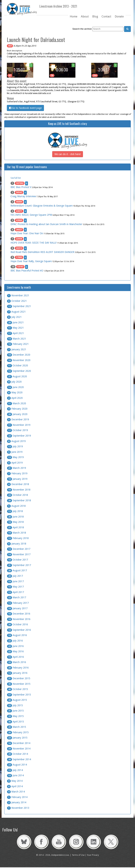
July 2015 (15, 705)
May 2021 (15, 328)
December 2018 (18, 484)
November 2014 (19, 749)
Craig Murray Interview (23, 196)
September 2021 (19, 306)
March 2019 (17, 468)
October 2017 (17, 560)
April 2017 (15, 592)
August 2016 (17, 635)
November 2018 (19, 490)
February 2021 (18, 344)
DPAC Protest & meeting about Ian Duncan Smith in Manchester (46, 224)
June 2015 (15, 711)
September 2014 (19, 759)
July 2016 (15, 641)
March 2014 (16, 792)
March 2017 (17, 597)
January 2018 (17, 544)
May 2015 (15, 716)
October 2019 (17, 430)
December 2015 (19, 678)
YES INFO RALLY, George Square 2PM (31, 215)
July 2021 (14, 317)
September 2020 (19, 371)
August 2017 (17, 570)
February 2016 (18, 668)
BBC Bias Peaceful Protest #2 (27, 271)
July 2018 (15, 511)
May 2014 (15, 781)
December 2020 (19, 355)
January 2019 (17, 479)
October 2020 (17, 365)
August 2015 (17, 700)
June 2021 (15, 322)
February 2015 (18, 732)
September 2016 (19, 630)
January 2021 (17, 349)
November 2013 (18, 808)
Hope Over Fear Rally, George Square (31, 261)
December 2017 (19, 549)
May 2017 (15, 587)
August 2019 (16, 441)
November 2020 (19, 360)
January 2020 (17, 414)
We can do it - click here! (68, 154)
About (85, 16)
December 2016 (19, 614)
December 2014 (19, 743)
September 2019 (19, 436)
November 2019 (19, 425)
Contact (106, 16)
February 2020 (17, 409)
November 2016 (19, 619)
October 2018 (17, 495)
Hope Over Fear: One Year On (27, 233)
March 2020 (17, 403)
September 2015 (19, 695)
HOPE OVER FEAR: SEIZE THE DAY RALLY (34, 243)
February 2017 (18, 603)
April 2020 (15, 398)
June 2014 (15, 775)
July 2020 (14, 382)
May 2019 (15, 457)
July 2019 (15, 446)
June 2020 (15, 387)
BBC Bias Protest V (21, 187)
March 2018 (17, 533)
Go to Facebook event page (25, 108)
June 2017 (15, 581)
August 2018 (16, 506)
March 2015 (17, 727)
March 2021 (17, 339)
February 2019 (17, 473)
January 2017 (17, 608)
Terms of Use (78, 855)
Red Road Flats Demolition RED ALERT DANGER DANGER (42, 252)
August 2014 (17, 765)
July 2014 (15, 770)
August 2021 (16, 312)
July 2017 (15, 576)
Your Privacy (93, 855)
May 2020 (15, 392)
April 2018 (15, 527)
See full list (16, 178)
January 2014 (17, 802)
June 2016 (15, 646)
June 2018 (15, 517)
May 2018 (15, 522)
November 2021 (18, 295)
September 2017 (19, 565)
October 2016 (17, 624)
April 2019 (15, 463)
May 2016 (15, 651)
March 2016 (17, 662)
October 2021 (17, 301)
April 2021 (15, 333)
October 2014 (17, 754)
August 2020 (17, 376)
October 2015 (17, 689)
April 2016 (15, 657)
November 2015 (19, 684)
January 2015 (17, 738)
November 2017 (19, 554)
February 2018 (18, 538)
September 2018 (19, 500)
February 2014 (17, 797)
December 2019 (18, 419)
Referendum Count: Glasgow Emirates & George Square (42, 206)
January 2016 (17, 673)
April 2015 (15, 722)
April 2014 (15, 786)
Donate (119, 16)
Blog (95, 16)
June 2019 (15, 452)
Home (74, 16)
